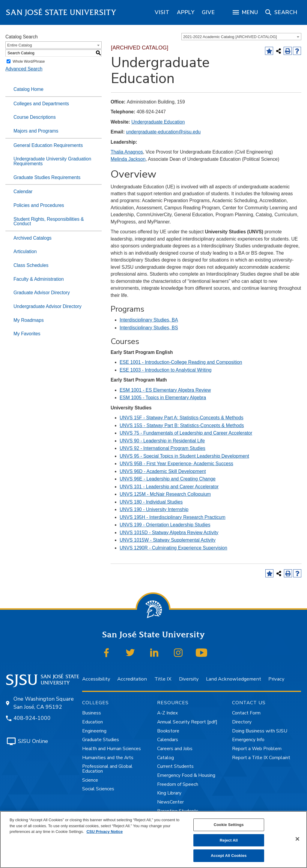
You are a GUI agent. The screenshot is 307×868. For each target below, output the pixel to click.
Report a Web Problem (257, 749)
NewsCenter (170, 802)
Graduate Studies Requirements (47, 177)
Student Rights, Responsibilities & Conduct (49, 221)
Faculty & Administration (39, 279)
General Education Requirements (48, 145)
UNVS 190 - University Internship (154, 509)
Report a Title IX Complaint (261, 758)
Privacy (276, 679)
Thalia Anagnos (127, 152)
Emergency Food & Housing (186, 775)
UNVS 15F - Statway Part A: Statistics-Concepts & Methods (182, 418)
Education (92, 722)
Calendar (23, 192)
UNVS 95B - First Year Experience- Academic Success (176, 464)
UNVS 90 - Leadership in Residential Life (162, 441)
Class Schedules (31, 265)
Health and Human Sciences (112, 749)
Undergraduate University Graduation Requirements (52, 161)
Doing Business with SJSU (260, 731)
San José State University (61, 12)
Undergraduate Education (158, 122)
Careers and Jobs (175, 749)
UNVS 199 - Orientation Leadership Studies (165, 525)
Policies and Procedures (39, 205)
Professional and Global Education (107, 769)
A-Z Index (167, 713)
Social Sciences (98, 789)
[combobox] (241, 37)
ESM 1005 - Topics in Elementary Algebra (163, 398)
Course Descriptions (35, 117)
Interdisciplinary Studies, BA (149, 320)
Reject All (229, 840)
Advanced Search (24, 69)
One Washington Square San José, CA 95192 (44, 703)
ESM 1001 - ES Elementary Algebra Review (165, 390)
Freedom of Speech (178, 784)
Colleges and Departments (41, 104)
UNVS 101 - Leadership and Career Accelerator (169, 487)
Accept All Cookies (229, 856)
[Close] (297, 839)
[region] (162, 12)
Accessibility (96, 679)
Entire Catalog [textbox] (19, 45)
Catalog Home (28, 89)
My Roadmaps (29, 320)
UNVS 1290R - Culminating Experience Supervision (173, 548)
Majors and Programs (36, 131)
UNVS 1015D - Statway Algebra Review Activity (169, 533)
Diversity (189, 679)
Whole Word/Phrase (29, 61)
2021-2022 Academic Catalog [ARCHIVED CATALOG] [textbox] (230, 37)
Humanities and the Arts (108, 758)
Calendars (168, 740)
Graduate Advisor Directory (42, 293)
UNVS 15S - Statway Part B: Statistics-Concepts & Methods (182, 425)
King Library (169, 793)
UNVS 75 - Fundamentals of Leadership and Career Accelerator (186, 433)
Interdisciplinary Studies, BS (149, 328)
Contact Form (246, 713)
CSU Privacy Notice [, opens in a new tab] (104, 832)
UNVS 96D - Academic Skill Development (163, 471)
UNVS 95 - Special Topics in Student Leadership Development (184, 456)
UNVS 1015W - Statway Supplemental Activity (168, 540)
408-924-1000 (32, 718)
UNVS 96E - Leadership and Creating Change (168, 479)
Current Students (175, 766)
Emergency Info (248, 740)
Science (90, 780)
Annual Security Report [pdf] (187, 722)
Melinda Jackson (128, 159)
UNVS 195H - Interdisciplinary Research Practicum (173, 517)
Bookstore (168, 731)
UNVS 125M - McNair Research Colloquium (165, 494)
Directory (242, 722)
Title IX (163, 679)
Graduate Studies (101, 740)
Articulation (25, 251)
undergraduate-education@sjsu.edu (163, 132)
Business (92, 713)
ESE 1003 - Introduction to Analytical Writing (166, 370)
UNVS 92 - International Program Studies (162, 448)
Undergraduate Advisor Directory (48, 306)
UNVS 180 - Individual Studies (151, 502)
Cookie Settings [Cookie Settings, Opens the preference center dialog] (229, 825)
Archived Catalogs (33, 238)
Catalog (165, 758)
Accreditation (132, 679)
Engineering (94, 731)
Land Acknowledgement (234, 679)
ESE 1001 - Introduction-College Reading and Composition (181, 362)
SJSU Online (33, 741)
